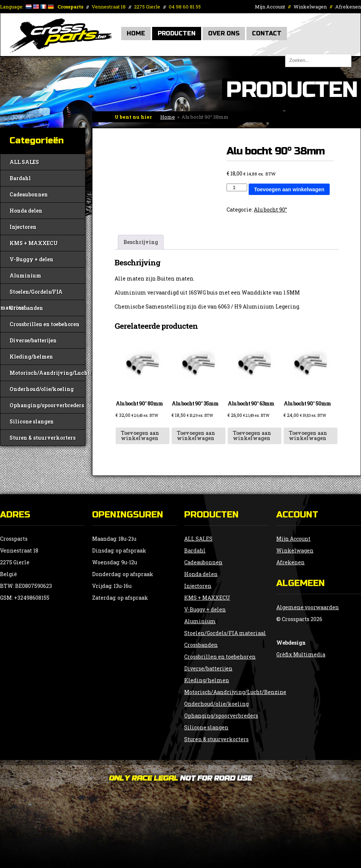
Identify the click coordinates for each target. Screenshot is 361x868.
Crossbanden (26, 308)
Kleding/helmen (31, 357)
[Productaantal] (237, 187)
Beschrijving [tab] (141, 242)
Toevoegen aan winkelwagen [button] (140, 435)
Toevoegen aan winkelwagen (289, 189)
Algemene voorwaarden (308, 607)
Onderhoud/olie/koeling (42, 389)
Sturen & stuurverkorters (43, 438)
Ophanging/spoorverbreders (47, 405)
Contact (267, 33)
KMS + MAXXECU (34, 243)
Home (136, 33)
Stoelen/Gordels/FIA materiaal (31, 294)
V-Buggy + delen (31, 259)
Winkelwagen (310, 7)
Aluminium (25, 276)
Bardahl (20, 178)
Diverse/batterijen (33, 340)
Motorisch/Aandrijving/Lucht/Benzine (47, 373)
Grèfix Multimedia (301, 654)
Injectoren (23, 227)
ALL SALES (24, 162)
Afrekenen (348, 7)
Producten (177, 33)
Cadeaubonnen (29, 194)
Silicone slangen (32, 421)
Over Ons (224, 33)
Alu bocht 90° (270, 210)
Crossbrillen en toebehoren (45, 324)
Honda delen (26, 211)
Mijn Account (270, 7)
